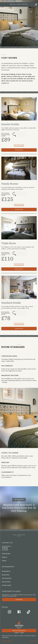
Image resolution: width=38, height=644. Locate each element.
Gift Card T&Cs (7, 578)
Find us (4, 561)
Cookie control (6, 585)
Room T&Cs (6, 575)
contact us (5, 83)
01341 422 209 (6, 554)
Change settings (7, 641)
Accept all (33, 641)
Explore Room (19, 145)
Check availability (19, 631)
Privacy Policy (6, 582)
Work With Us (6, 571)
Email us (4, 557)
